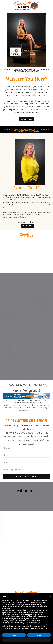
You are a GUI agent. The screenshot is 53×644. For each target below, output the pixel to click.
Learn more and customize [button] (26, 640)
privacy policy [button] (8, 602)
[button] (50, 596)
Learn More (27, 119)
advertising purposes (41, 616)
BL (3, 219)
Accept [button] (39, 635)
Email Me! (27, 226)
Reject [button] (14, 635)
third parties (37, 610)
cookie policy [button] (6, 608)
